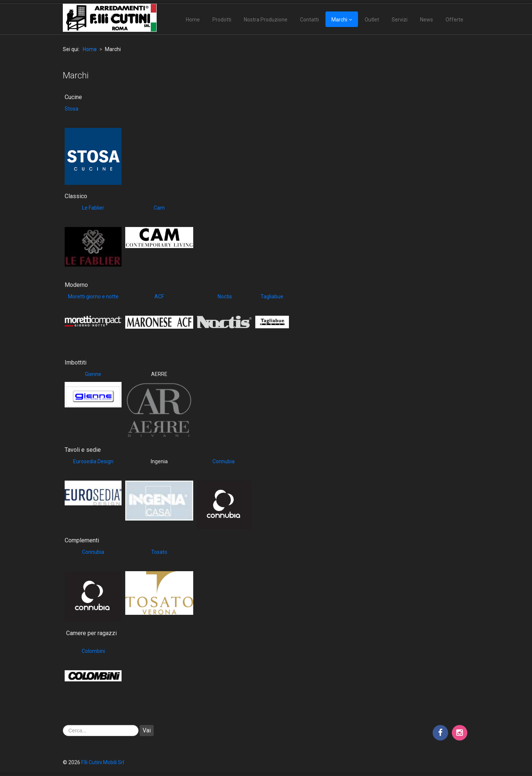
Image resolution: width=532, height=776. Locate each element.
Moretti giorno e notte (93, 296)
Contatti (309, 20)
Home (193, 20)
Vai (147, 730)
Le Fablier (93, 208)
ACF (159, 296)
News (427, 20)
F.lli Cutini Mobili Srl (103, 762)
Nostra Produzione (266, 20)
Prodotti (222, 20)
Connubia (224, 461)
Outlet (372, 20)
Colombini (93, 651)
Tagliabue (272, 296)
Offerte (454, 20)
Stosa (71, 109)
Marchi (339, 20)
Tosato (159, 552)
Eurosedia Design (93, 461)
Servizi (400, 20)
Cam (159, 208)
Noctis (224, 296)
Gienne (93, 374)
